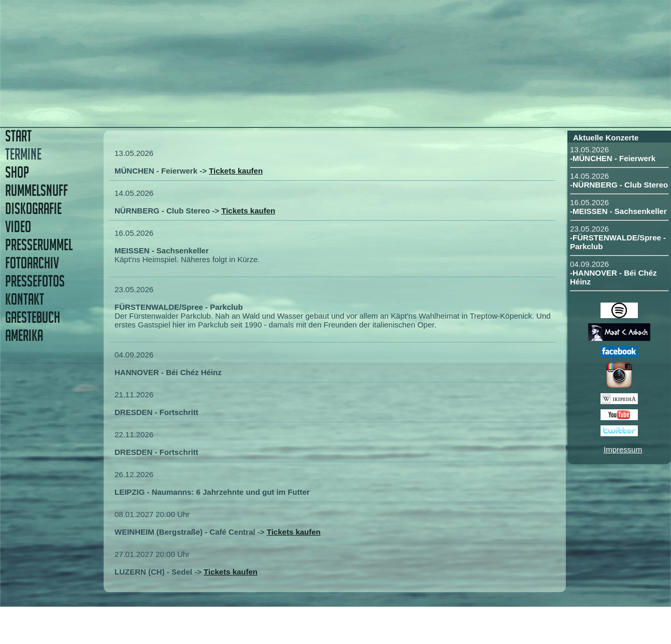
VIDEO (18, 227)
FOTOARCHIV (32, 263)
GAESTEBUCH (33, 317)
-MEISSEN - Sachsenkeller (618, 211)
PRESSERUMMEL (39, 245)
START (18, 136)
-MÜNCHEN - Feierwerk (613, 158)
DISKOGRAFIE (33, 209)
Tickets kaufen (236, 171)
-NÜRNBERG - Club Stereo (619, 185)
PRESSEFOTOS (35, 281)
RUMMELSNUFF (37, 190)
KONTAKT (25, 299)
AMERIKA (24, 335)
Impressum (623, 449)
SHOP (17, 172)
